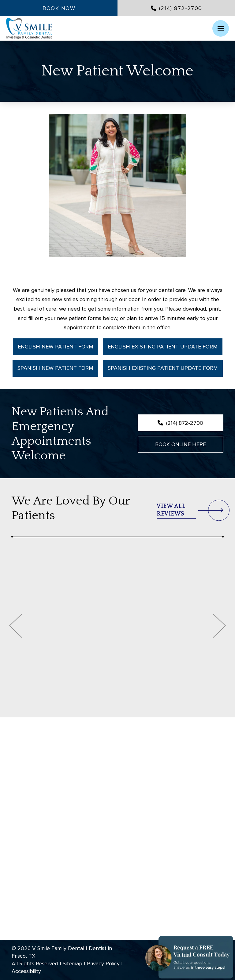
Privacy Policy (103, 964)
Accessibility (26, 971)
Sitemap (73, 964)
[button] (221, 28)
